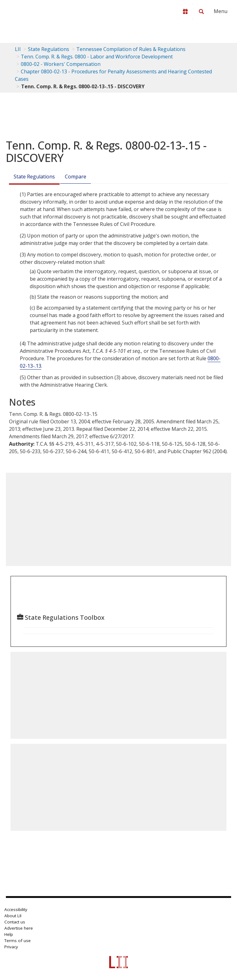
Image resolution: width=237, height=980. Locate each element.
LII (18, 49)
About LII (13, 916)
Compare (76, 177)
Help (9, 934)
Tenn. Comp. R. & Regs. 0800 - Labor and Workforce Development (97, 57)
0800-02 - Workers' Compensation (61, 64)
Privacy (11, 947)
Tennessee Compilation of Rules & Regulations (131, 49)
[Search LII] (201, 12)
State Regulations (49, 49)
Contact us (15, 922)
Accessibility (16, 909)
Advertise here (19, 928)
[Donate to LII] (185, 12)
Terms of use (18, 941)
